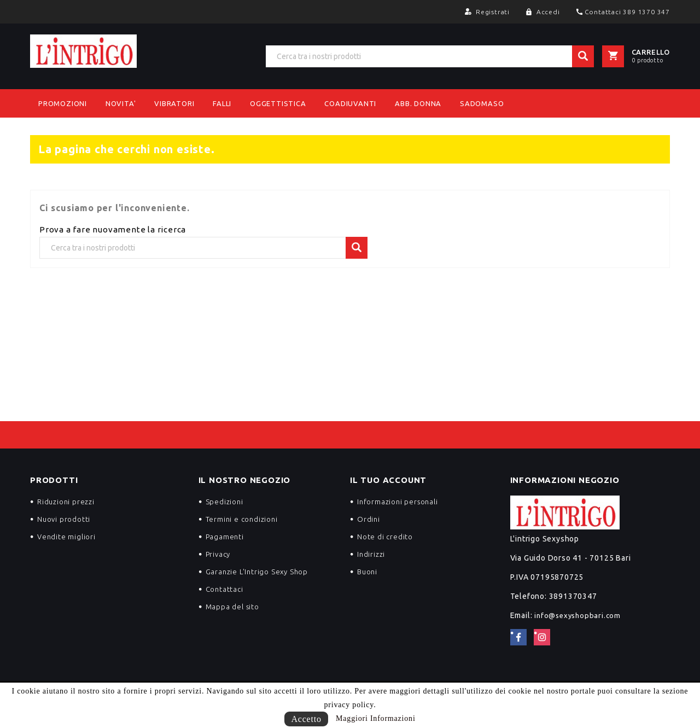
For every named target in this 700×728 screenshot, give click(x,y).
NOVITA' (121, 103)
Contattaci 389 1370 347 (627, 12)
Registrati (494, 12)
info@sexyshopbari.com (577, 615)
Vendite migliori (66, 537)
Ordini (369, 519)
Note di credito (385, 537)
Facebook (518, 637)
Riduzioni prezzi (66, 502)
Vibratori (174, 103)
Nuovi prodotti (64, 519)
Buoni (367, 572)
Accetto (306, 719)
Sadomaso (482, 103)
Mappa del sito (232, 607)
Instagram (542, 637)
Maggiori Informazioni (376, 718)
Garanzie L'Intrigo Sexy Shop (257, 572)
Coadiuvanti (350, 103)
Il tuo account (388, 480)
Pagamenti (225, 537)
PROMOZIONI (63, 103)
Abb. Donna (418, 103)
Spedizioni (224, 502)
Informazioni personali (398, 502)
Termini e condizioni (242, 519)
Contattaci (224, 589)
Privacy (218, 554)
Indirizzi (371, 554)
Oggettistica (278, 103)
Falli (222, 103)
